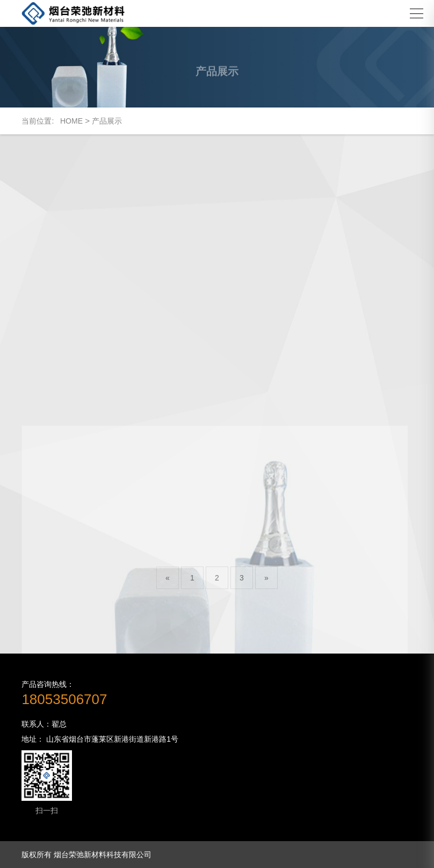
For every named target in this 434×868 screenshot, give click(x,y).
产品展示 (107, 121)
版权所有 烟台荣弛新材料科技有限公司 (86, 855)
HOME (71, 121)
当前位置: (41, 121)
